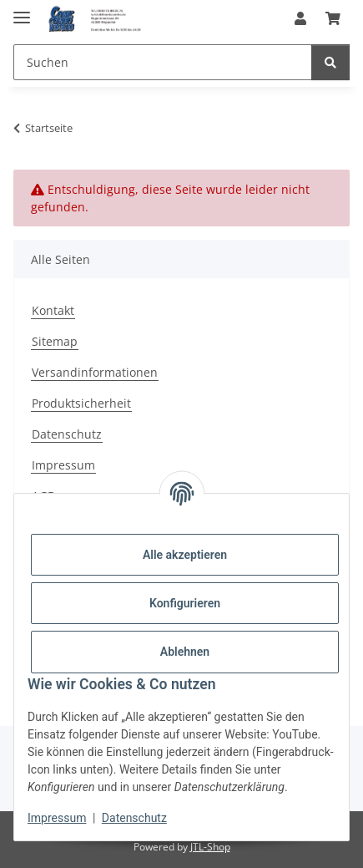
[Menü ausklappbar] (22, 10)
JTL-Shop (210, 847)
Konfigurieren (185, 603)
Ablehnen (185, 652)
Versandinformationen (95, 372)
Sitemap (55, 341)
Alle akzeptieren (185, 555)
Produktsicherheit (81, 403)
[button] (300, 18)
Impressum (57, 818)
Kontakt (53, 310)
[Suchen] (330, 62)
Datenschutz (134, 818)
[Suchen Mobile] (163, 62)
